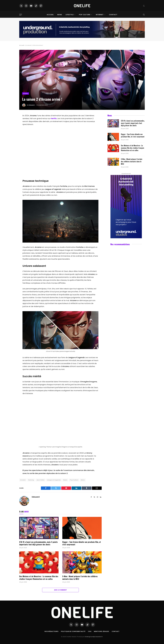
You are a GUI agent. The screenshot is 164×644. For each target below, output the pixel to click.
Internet (100, 15)
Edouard (32, 105)
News (60, 15)
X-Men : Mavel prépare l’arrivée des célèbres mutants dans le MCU (80, 578)
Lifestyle (70, 15)
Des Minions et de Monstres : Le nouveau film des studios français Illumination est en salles (39, 578)
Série (83, 480)
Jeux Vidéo (40, 480)
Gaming (26, 93)
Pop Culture (85, 15)
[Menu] (21, 15)
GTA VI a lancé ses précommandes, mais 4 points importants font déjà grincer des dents (38, 543)
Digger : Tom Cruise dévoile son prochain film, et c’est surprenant (82, 543)
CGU (90, 631)
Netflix (54, 119)
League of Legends (54, 480)
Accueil (50, 15)
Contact (113, 15)
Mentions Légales (102, 631)
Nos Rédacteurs (51, 631)
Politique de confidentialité (73, 631)
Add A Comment (60, 590)
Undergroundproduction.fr (94, 637)
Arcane (23, 480)
